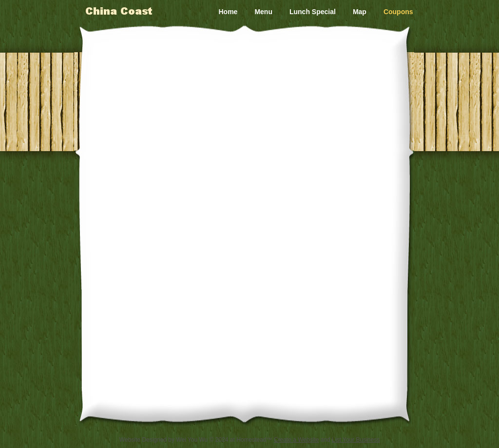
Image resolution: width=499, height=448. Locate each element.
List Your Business (356, 440)
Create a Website (297, 440)
